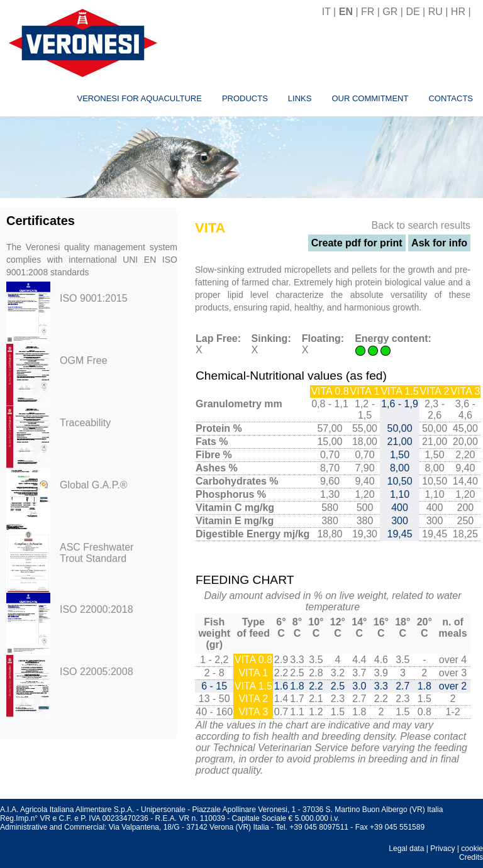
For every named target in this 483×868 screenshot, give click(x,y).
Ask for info (439, 243)
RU (436, 12)
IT (326, 12)
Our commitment (370, 98)
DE (413, 12)
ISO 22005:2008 (97, 672)
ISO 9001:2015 (94, 298)
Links (300, 98)
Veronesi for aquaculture (139, 98)
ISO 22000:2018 (97, 609)
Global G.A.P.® (94, 485)
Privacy (442, 849)
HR (458, 12)
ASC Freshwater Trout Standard (97, 553)
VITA (210, 228)
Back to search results (421, 225)
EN (346, 12)
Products (245, 98)
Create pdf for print (357, 243)
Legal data (406, 849)
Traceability (85, 423)
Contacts (451, 98)
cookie (472, 849)
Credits (471, 857)
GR (390, 12)
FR (368, 12)
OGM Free (84, 360)
